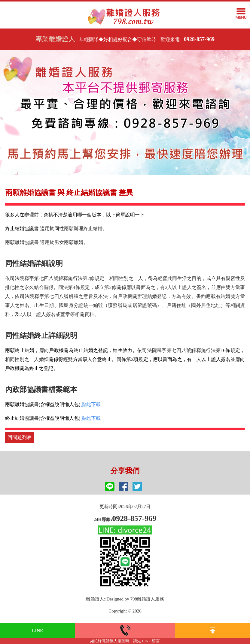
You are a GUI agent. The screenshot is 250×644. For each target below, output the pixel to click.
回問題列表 (20, 437)
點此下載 (91, 404)
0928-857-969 (199, 39)
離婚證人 (95, 599)
